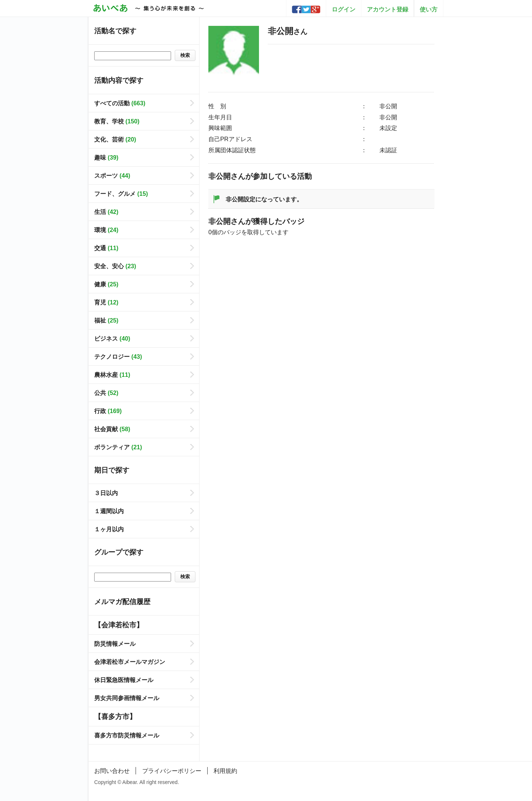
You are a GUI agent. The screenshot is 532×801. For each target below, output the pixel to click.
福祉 (106, 320)
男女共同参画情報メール (127, 698)
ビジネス (112, 338)
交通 (106, 248)
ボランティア (118, 447)
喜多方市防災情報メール (127, 735)
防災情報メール (115, 644)
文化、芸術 (115, 139)
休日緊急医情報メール (124, 680)
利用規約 (225, 771)
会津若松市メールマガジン (130, 662)
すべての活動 (120, 103)
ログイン (344, 9)
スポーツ (112, 175)
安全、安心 (115, 266)
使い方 (429, 9)
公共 (106, 393)
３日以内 (106, 493)
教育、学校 (117, 121)
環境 (106, 230)
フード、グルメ (121, 194)
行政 (108, 411)
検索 (185, 55)
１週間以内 (109, 511)
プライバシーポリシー (172, 771)
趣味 (106, 157)
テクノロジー (118, 357)
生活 (106, 212)
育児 (106, 302)
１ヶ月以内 (109, 529)
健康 (106, 284)
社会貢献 (112, 429)
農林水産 (112, 375)
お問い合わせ (112, 771)
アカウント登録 (388, 9)
